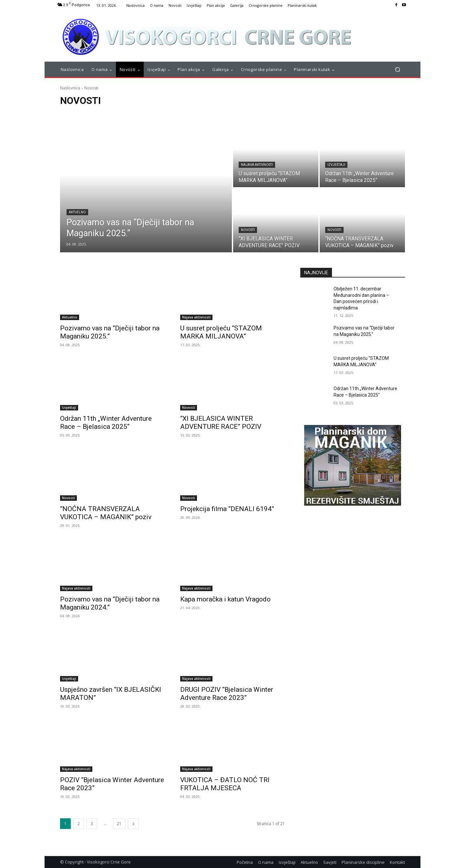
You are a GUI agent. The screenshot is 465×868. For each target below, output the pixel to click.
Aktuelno (77, 212)
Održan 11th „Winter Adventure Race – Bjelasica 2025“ (106, 423)
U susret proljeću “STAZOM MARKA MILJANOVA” (221, 332)
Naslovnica (70, 88)
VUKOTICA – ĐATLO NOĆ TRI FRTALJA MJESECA (225, 784)
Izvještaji (336, 165)
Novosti (248, 230)
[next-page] (133, 824)
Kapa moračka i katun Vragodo (225, 599)
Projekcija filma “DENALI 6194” (227, 509)
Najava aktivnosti (257, 165)
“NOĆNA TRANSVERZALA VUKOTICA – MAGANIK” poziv (106, 513)
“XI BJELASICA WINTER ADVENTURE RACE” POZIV (221, 423)
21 (119, 824)
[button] (397, 70)
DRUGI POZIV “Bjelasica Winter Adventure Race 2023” (227, 694)
